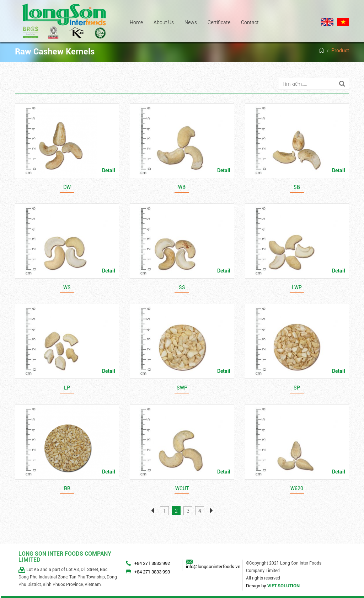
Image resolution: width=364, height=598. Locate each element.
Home (136, 22)
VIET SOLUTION (283, 586)
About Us (164, 22)
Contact (250, 22)
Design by (256, 586)
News (191, 22)
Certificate (219, 22)
